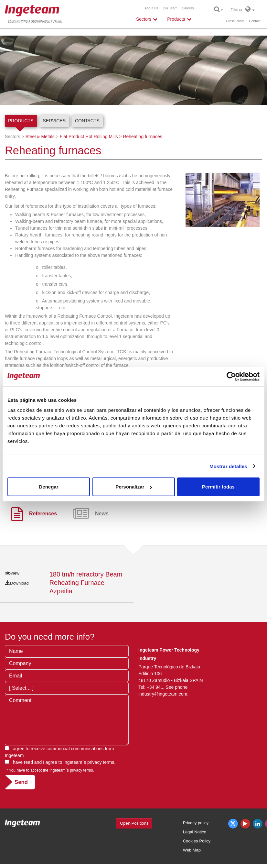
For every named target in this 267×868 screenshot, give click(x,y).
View (12, 573)
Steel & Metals (40, 137)
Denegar (48, 487)
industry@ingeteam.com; (163, 694)
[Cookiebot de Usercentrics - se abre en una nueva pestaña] (231, 376)
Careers (188, 8)
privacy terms (101, 762)
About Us (151, 8)
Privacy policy (196, 823)
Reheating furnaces (142, 137)
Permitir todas (218, 487)
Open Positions (134, 823)
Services (54, 121)
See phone (176, 687)
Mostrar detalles (228, 466)
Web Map (192, 850)
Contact (255, 21)
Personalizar (134, 487)
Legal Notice (195, 832)
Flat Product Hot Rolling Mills (89, 137)
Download (17, 583)
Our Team (170, 8)
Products (21, 121)
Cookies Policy (197, 841)
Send (21, 782)
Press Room (235, 21)
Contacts (87, 121)
